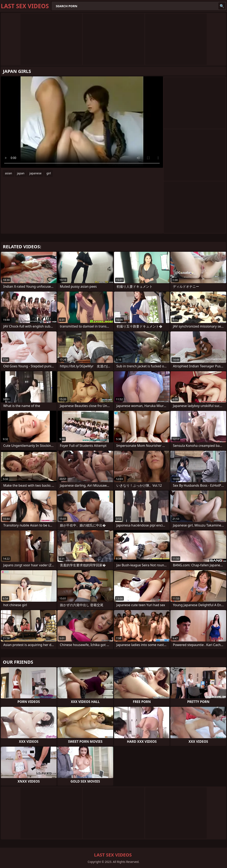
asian (9, 173)
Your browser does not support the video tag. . (82, 122)
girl (49, 173)
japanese (35, 173)
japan (21, 173)
